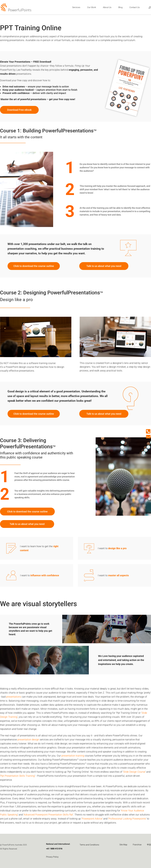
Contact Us (135, 7)
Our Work (92, 7)
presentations (14, 697)
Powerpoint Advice (92, 819)
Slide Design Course (134, 772)
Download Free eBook (19, 110)
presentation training (73, 756)
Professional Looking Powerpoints (127, 819)
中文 (149, 845)
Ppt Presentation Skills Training (18, 776)
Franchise (137, 845)
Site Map (123, 845)
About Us (107, 7)
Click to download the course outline (34, 266)
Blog (120, 7)
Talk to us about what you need (104, 266)
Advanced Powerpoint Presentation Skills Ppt (48, 815)
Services (76, 7)
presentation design (28, 740)
